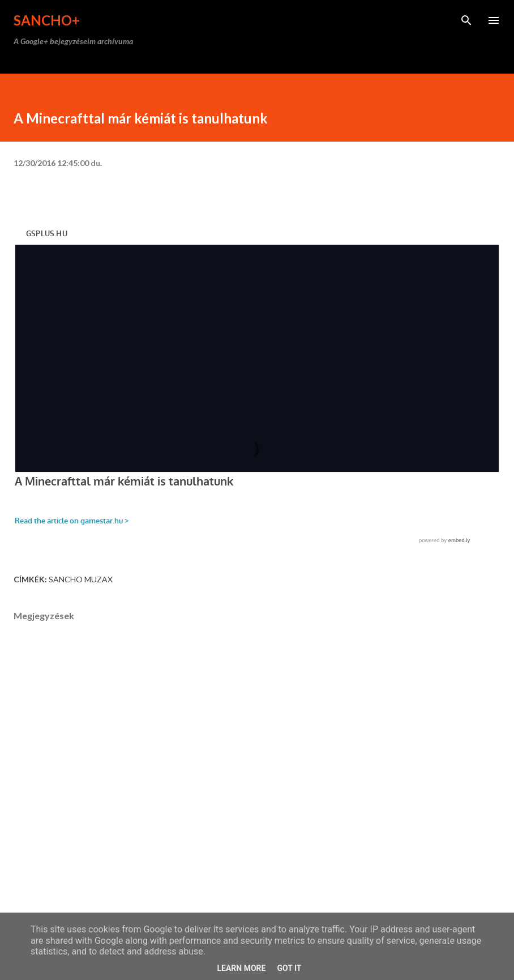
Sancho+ (47, 20)
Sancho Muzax (81, 579)
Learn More (241, 968)
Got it (289, 968)
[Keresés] (466, 20)
